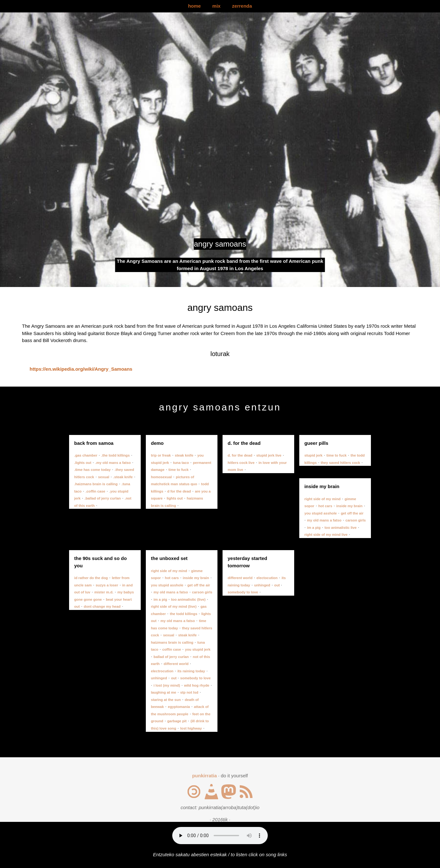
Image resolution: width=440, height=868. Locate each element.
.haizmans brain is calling (96, 484)
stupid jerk (313, 455)
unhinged (159, 678)
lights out (175, 498)
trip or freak (161, 455)
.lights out (83, 463)
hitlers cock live (241, 463)
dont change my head (102, 606)
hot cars (325, 506)
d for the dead (179, 491)
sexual (104, 477)
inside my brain (349, 506)
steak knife (184, 455)
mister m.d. (104, 592)
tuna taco (181, 463)
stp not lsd (189, 692)
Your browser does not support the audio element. (220, 836)
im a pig (314, 528)
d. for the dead (240, 455)
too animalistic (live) (188, 599)
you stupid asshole (321, 513)
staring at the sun (166, 700)
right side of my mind (323, 499)
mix (216, 6)
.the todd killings (115, 455)
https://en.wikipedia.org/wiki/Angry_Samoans (81, 369)
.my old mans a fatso (113, 463)
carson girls (356, 520)
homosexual (161, 477)
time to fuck (178, 470)
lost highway (191, 728)
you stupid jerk (198, 649)
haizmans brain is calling (172, 642)
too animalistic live (341, 528)
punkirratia (204, 776)
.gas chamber (86, 455)
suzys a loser (107, 585)
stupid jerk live (269, 455)
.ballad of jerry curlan (103, 498)
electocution (267, 578)
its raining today (191, 671)
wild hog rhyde (197, 685)
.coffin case (96, 491)
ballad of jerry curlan (171, 657)
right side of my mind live (326, 535)
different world (176, 664)
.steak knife (123, 477)
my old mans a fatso (324, 520)
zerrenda (242, 6)
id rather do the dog (91, 578)
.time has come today (92, 470)
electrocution (162, 671)
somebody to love (195, 678)
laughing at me (163, 692)
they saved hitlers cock (340, 463)
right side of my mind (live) (174, 606)
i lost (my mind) (167, 685)
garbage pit (177, 721)
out (174, 678)
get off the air (352, 513)
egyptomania (179, 707)
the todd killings (183, 614)
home (195, 6)
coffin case (172, 649)
